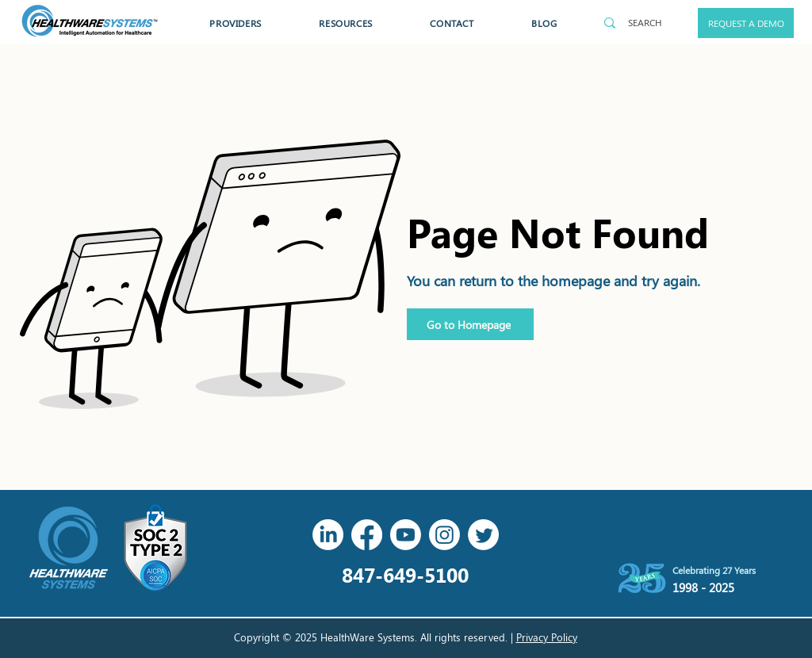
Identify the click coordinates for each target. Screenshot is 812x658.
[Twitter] (483, 535)
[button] (236, 23)
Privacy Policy (547, 637)
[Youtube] (406, 535)
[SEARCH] (645, 23)
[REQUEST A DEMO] (746, 23)
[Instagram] (444, 535)
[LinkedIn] (328, 535)
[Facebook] (367, 535)
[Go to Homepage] (470, 324)
